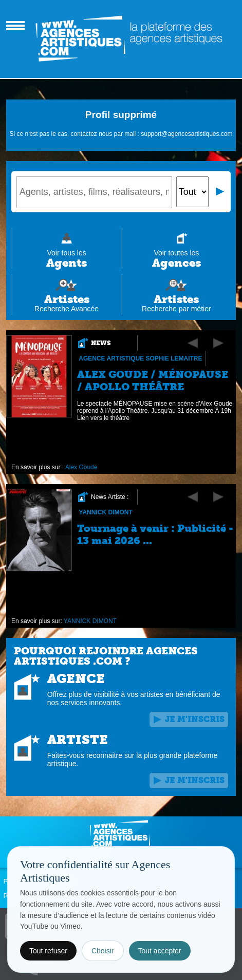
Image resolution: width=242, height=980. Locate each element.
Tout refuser (48, 951)
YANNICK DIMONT (105, 512)
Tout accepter (160, 951)
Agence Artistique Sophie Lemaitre (140, 358)
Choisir (103, 951)
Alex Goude (81, 467)
